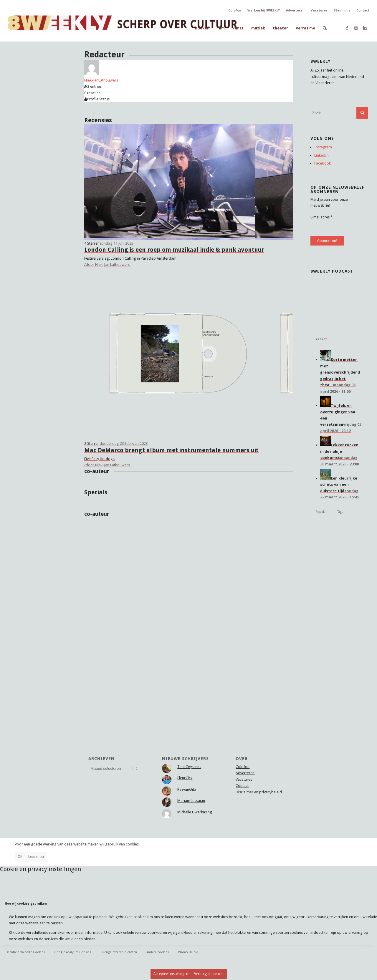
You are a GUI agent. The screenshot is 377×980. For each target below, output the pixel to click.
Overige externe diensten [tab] (119, 952)
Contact (363, 10)
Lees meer (36, 857)
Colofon (235, 10)
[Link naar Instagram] (356, 28)
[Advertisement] (339, 634)
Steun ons (342, 10)
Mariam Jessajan (191, 801)
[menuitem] (202, 28)
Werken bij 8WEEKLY (264, 10)
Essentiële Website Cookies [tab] (25, 952)
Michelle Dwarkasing (195, 812)
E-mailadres (321, 217)
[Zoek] (325, 28)
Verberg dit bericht (209, 974)
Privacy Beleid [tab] (188, 952)
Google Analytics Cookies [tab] (73, 952)
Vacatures (319, 10)
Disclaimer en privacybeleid (259, 792)
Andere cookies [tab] (158, 952)
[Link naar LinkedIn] (365, 28)
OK (20, 857)
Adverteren (295, 10)
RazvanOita (187, 789)
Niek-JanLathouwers (101, 80)
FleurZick (185, 778)
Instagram (323, 147)
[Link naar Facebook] (347, 28)
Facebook (323, 163)
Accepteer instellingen (171, 974)
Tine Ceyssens (189, 767)
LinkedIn (321, 155)
